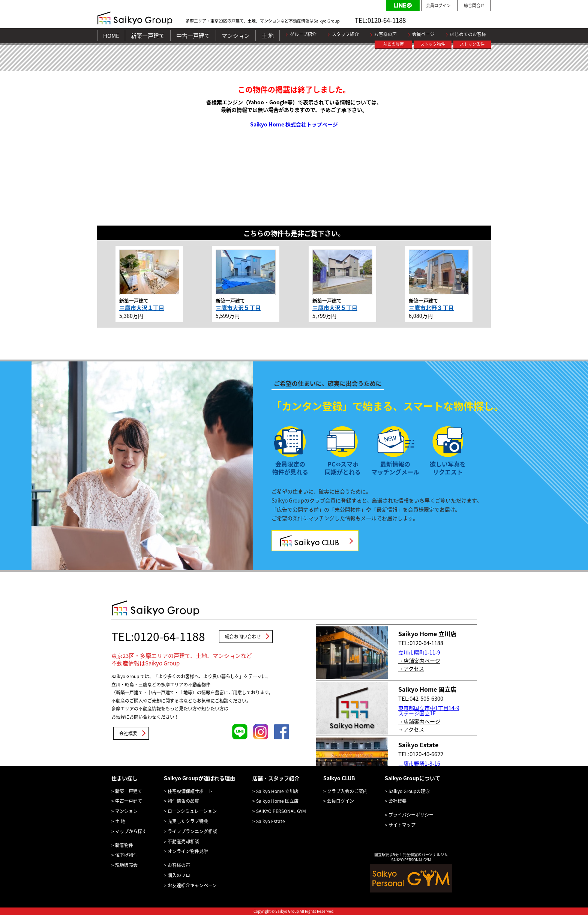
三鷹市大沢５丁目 (238, 308)
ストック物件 (433, 44)
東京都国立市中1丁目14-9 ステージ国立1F (429, 710)
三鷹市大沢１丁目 (142, 308)
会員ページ (423, 34)
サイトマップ (402, 825)
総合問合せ (474, 5)
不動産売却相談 (183, 841)
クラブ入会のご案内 (347, 791)
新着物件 (124, 845)
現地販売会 (126, 865)
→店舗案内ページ (419, 661)
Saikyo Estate (271, 821)
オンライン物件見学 (188, 851)
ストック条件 (472, 44)
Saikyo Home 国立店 (277, 801)
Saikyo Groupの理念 (409, 791)
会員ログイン (438, 5)
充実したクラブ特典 (188, 821)
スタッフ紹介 (345, 34)
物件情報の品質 (183, 801)
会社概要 (128, 733)
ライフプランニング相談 (192, 831)
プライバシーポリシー (411, 815)
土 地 (268, 36)
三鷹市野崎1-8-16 (419, 763)
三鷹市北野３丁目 (431, 308)
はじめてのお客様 (468, 34)
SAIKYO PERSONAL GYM (281, 811)
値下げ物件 (126, 855)
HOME (111, 36)
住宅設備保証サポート (190, 791)
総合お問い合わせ (243, 637)
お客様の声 (385, 34)
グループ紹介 (303, 34)
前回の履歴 (394, 44)
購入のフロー (181, 875)
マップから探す (131, 831)
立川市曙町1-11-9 (419, 652)
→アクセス (411, 668)
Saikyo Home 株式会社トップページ (294, 124)
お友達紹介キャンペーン (192, 885)
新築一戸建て (148, 36)
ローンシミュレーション (192, 811)
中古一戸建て (193, 36)
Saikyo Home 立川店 (277, 791)
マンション (236, 36)
